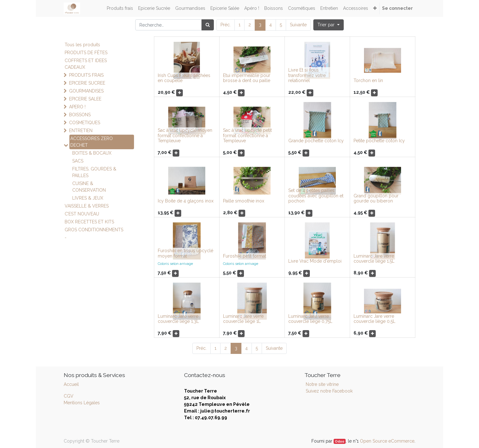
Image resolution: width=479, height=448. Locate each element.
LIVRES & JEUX (88, 198)
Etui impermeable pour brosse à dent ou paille (247, 78)
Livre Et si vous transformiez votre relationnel (307, 75)
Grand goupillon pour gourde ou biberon (376, 198)
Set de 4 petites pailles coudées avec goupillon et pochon (316, 196)
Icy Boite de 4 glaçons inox (186, 201)
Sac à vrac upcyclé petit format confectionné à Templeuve (247, 136)
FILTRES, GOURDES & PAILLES (94, 172)
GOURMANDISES (86, 91)
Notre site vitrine (322, 384)
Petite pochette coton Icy (379, 141)
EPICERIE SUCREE (87, 83)
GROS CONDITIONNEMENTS (94, 230)
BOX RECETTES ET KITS (89, 222)
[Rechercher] (208, 25)
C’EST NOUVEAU (82, 214)
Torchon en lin (368, 80)
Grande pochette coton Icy (316, 141)
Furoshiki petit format (245, 256)
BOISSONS (80, 115)
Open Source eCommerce (387, 441)
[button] (375, 8)
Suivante (298, 25)
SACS (78, 161)
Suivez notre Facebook (329, 391)
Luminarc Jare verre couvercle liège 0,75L (310, 319)
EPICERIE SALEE (85, 99)
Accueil (71, 384)
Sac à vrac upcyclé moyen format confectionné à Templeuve (185, 136)
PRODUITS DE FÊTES (86, 53)
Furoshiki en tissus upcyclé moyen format (185, 253)
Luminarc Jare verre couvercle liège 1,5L (374, 259)
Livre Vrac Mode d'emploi (315, 261)
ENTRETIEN (81, 131)
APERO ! (77, 107)
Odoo (340, 441)
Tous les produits (82, 45)
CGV (69, 396)
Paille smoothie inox (244, 201)
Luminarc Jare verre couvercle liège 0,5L (374, 319)
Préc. (226, 25)
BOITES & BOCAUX (92, 153)
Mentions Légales (82, 403)
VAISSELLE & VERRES (87, 206)
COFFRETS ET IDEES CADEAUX (86, 64)
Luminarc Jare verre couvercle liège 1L (243, 319)
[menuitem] (120, 8)
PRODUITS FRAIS (86, 75)
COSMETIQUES (85, 123)
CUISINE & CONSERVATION (89, 187)
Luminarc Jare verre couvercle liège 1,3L (178, 319)
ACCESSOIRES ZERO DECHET (92, 142)
